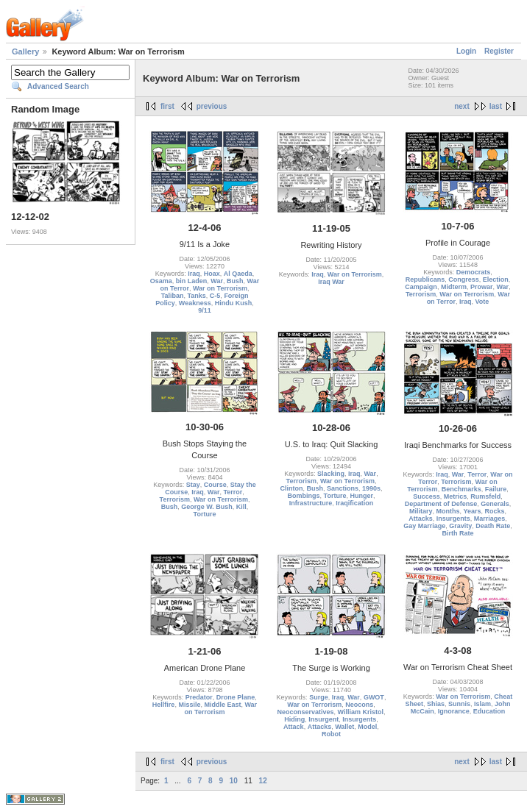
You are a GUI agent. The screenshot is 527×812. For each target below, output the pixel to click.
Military (421, 511)
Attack (294, 727)
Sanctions (343, 488)
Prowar (482, 287)
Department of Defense (441, 504)
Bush (235, 281)
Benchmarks (461, 489)
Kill (241, 507)
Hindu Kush (234, 303)
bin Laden (192, 281)
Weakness (195, 303)
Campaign (421, 287)
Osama (161, 281)
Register (499, 51)
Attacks (421, 519)
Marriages (490, 519)
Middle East (222, 705)
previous (212, 106)
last (496, 106)
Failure (496, 489)
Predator (199, 697)
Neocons (359, 705)
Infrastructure (311, 503)
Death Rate (493, 526)
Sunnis (459, 704)
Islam (482, 704)
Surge (319, 697)
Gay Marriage (424, 526)
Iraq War (331, 282)
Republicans (425, 279)
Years (472, 511)
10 (234, 781)
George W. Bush (207, 507)
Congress (464, 279)
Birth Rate (457, 533)
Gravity (460, 526)
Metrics (456, 496)
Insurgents (453, 519)
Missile (189, 705)
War (217, 281)
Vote (482, 302)
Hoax (212, 274)
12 (263, 781)
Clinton (291, 488)
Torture (205, 514)
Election (496, 279)
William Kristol (361, 712)
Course (215, 485)
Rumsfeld (485, 496)
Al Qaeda (238, 274)
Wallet (344, 727)
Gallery (25, 51)
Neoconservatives (305, 712)
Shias (436, 704)
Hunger (361, 496)
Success (427, 496)
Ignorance (454, 711)
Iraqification (354, 503)
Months (448, 511)
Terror (233, 492)
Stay (193, 485)
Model (367, 727)
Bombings (304, 496)
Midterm (454, 287)
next (462, 106)
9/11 (205, 310)
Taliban (173, 296)
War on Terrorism (220, 288)
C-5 (215, 296)
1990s (371, 488)
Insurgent (323, 719)
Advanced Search (58, 86)
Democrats (474, 272)
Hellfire (164, 705)
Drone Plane (236, 697)
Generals (495, 504)
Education (489, 711)
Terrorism (421, 294)
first (167, 106)
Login (466, 51)
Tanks (196, 296)
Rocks (495, 511)
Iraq (194, 274)
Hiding (294, 719)
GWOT (374, 697)
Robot (331, 734)
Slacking (331, 474)
